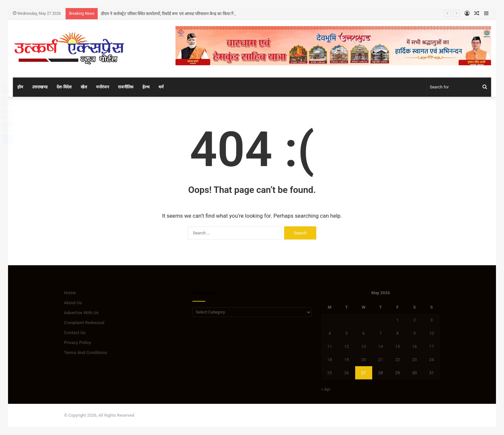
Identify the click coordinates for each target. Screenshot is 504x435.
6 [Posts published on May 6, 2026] (363, 333)
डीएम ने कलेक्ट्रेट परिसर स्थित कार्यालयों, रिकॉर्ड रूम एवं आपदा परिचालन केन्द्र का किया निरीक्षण (172, 14)
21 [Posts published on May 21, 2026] (381, 360)
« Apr (326, 389)
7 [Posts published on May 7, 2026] (380, 333)
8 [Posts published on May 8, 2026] (397, 333)
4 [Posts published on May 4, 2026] (330, 333)
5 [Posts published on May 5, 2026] (347, 333)
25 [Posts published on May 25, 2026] (330, 373)
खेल (84, 87)
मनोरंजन (103, 87)
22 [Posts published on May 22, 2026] (397, 360)
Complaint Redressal (84, 322)
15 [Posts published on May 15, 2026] (397, 346)
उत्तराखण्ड (40, 87)
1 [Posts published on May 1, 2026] (397, 320)
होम (20, 87)
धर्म (161, 87)
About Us (73, 303)
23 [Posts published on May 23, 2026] (414, 360)
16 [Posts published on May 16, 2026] (414, 346)
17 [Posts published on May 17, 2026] (432, 346)
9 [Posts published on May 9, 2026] (414, 333)
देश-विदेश (64, 87)
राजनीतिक (126, 87)
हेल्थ (146, 87)
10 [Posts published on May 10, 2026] (432, 333)
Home (70, 293)
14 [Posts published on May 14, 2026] (381, 346)
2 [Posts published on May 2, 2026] (414, 320)
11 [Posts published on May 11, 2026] (330, 346)
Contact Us (75, 332)
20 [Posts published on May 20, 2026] (364, 360)
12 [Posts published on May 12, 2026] (347, 346)
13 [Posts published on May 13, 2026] (364, 346)
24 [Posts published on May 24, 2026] (432, 360)
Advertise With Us (81, 313)
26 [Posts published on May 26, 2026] (347, 373)
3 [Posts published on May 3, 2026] (432, 320)
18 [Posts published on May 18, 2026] (330, 360)
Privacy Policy (77, 342)
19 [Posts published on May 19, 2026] (347, 360)
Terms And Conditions (86, 352)
